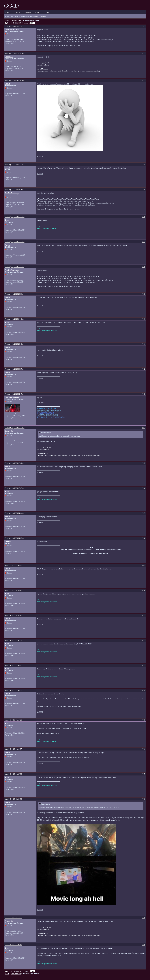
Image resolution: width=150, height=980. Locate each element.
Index (7, 12)
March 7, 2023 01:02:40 (13, 945)
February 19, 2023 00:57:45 (15, 369)
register (43, 16)
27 (18, 23)
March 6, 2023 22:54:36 (13, 918)
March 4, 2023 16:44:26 (13, 615)
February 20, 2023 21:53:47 (15, 538)
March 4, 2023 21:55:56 (13, 690)
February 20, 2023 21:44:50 (15, 513)
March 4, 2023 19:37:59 (13, 640)
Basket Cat (9, 57)
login (36, 16)
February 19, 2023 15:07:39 (15, 488)
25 (14, 23)
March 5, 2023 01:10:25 (13, 720)
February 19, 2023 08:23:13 (15, 428)
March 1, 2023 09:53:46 (13, 565)
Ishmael (8, 541)
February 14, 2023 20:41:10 (15, 242)
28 (20, 23)
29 (23, 23)
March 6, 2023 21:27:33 (13, 774)
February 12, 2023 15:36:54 (15, 190)
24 (12, 23)
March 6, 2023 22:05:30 (13, 799)
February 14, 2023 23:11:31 (15, 267)
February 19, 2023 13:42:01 (15, 463)
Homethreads (16, 20)
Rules (37, 12)
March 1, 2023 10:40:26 (13, 590)
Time (7, 220)
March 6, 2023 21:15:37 (13, 749)
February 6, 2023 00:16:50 (14, 80)
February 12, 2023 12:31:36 (15, 165)
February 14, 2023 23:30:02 (15, 294)
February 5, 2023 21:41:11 (14, 26)
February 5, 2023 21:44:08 (14, 53)
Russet (7, 84)
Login (47, 12)
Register (28, 12)
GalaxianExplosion (12, 397)
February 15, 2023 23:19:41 (15, 344)
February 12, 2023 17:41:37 (15, 217)
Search (17, 12)
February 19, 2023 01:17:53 (15, 394)
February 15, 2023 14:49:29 (15, 319)
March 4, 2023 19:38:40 (13, 665)
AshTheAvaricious (12, 29)
